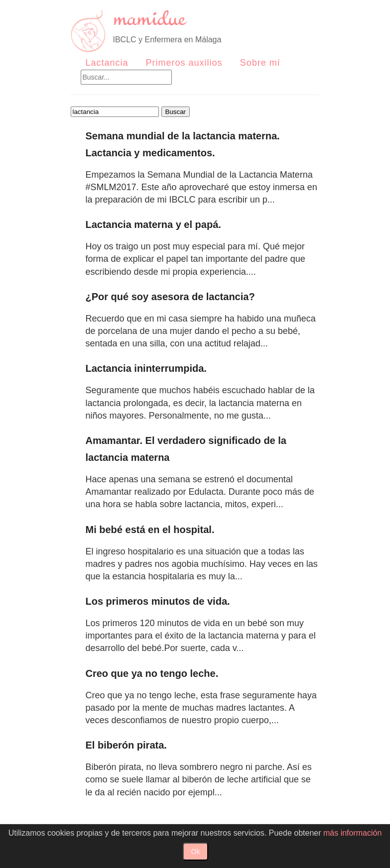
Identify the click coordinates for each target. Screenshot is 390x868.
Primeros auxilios (184, 63)
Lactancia (107, 63)
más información (352, 833)
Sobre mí (260, 63)
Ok (196, 852)
